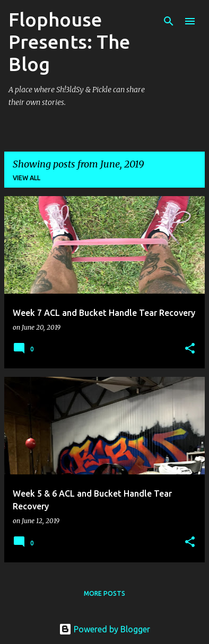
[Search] (169, 21)
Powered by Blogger (104, 629)
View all (27, 178)
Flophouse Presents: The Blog (69, 42)
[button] (190, 349)
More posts (104, 593)
